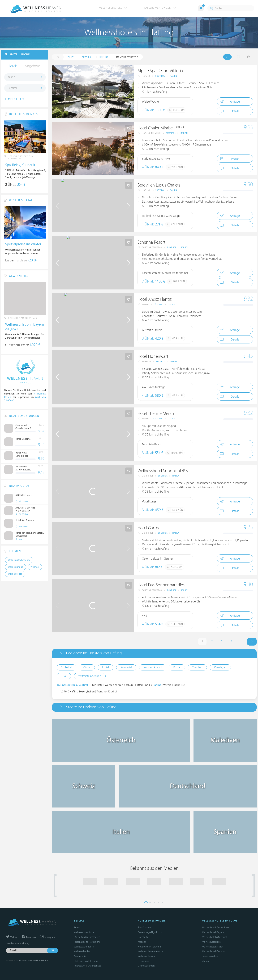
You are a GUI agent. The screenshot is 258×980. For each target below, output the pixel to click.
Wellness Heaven (146, 956)
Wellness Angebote (84, 947)
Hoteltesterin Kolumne (149, 947)
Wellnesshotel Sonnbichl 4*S (163, 471)
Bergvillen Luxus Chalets (159, 185)
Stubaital (66, 667)
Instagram (47, 937)
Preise (229, 159)
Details (229, 111)
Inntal (106, 667)
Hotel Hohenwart (153, 357)
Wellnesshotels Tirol (211, 942)
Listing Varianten (146, 966)
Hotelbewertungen (159, 8)
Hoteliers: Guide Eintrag (86, 961)
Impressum (80, 966)
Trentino (197, 667)
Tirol (64, 676)
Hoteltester (143, 937)
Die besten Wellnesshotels (87, 937)
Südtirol (160, 76)
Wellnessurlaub (16, 567)
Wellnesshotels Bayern (213, 932)
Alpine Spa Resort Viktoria (160, 71)
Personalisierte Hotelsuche (87, 942)
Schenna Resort (151, 242)
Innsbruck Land (153, 667)
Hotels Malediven (210, 956)
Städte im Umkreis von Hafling (91, 707)
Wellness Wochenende (19, 560)
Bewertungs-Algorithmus (151, 932)
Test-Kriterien (144, 927)
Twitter (12, 937)
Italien (173, 76)
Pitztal (177, 667)
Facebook (29, 937)
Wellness (35, 567)
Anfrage (230, 102)
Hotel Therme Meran (156, 414)
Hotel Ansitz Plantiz (154, 299)
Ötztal (87, 667)
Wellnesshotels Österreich (215, 937)
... (241, 641)
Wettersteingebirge (90, 676)
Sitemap (206, 961)
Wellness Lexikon (83, 951)
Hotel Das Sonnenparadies (161, 585)
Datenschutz (94, 966)
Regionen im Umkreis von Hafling (94, 653)
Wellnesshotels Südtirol (213, 951)
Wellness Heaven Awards (150, 951)
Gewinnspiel (80, 956)
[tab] (154, 653)
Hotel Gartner (150, 528)
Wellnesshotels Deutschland (216, 927)
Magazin (142, 942)
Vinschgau (220, 667)
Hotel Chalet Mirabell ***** (161, 128)
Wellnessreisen (15, 574)
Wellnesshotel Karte (84, 932)
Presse (77, 927)
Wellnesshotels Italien (212, 947)
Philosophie (144, 961)
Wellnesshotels (113, 8)
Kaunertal (126, 667)
